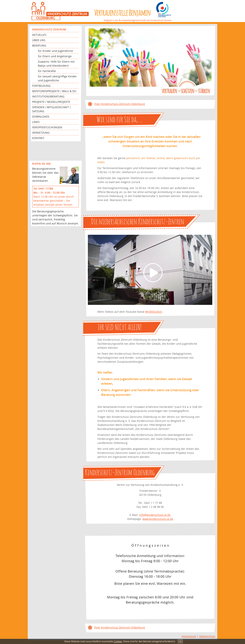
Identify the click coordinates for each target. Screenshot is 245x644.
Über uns (39, 40)
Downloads (41, 117)
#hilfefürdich (154, 312)
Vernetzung (41, 133)
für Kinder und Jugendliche (55, 51)
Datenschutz (207, 636)
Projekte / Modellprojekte (51, 102)
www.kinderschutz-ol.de (158, 519)
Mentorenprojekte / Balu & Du (54, 91)
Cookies (118, 641)
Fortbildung (41, 86)
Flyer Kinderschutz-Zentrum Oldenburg (120, 104)
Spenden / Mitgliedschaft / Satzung (51, 109)
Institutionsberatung (48, 96)
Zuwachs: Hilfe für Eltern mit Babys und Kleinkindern (56, 64)
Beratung (39, 45)
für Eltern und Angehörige (55, 56)
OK (180, 641)
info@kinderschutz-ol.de (155, 515)
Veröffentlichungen (47, 127)
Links (36, 122)
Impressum (189, 636)
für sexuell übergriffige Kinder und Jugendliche (57, 78)
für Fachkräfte (47, 71)
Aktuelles (39, 35)
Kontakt (38, 138)
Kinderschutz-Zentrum (49, 29)
